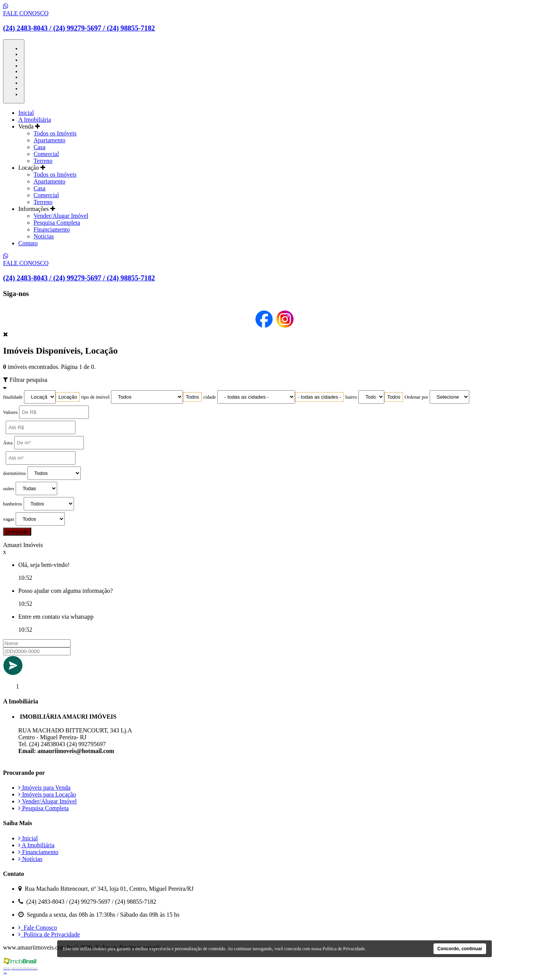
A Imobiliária (35, 120)
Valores (10, 412)
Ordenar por (416, 397)
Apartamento (50, 140)
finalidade (13, 397)
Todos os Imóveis (55, 133)
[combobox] (68, 397)
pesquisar (17, 532)
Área (8, 443)
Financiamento (52, 229)
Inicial (26, 113)
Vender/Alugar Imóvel (61, 216)
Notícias (44, 236)
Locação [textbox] (68, 397)
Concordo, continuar (460, 949)
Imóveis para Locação (47, 794)
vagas (9, 519)
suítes (9, 489)
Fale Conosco (38, 928)
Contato (28, 243)
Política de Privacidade (49, 934)
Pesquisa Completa (57, 223)
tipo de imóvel (95, 397)
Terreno (43, 161)
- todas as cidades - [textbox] (319, 397)
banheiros (13, 504)
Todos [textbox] (192, 397)
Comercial (46, 154)
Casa (39, 147)
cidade (209, 397)
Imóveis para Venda (44, 788)
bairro (351, 397)
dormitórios (14, 473)
